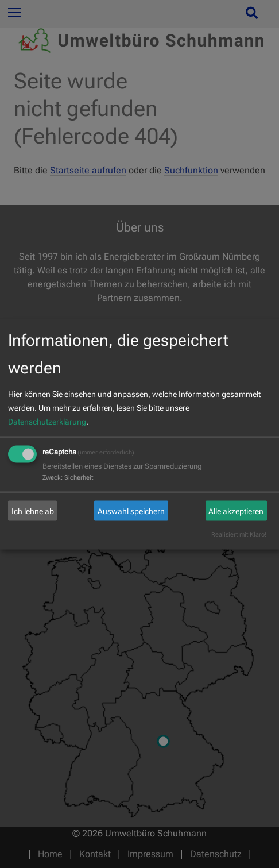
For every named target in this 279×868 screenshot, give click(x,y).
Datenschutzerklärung (47, 422)
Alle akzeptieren (236, 511)
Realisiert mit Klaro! (239, 535)
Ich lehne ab (33, 511)
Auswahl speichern (131, 511)
